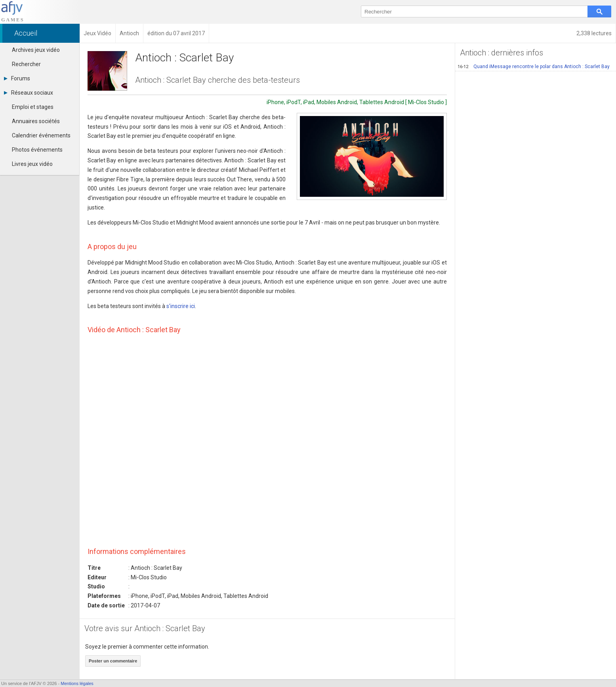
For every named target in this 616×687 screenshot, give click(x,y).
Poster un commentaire (113, 661)
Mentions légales (77, 683)
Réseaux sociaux (29, 93)
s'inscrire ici (181, 306)
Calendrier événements (41, 135)
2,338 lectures (594, 33)
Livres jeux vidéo (32, 164)
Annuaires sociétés (36, 121)
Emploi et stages (33, 107)
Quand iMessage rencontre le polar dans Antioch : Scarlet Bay (534, 67)
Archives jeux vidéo (36, 50)
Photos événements (37, 150)
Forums (17, 78)
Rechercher (26, 64)
